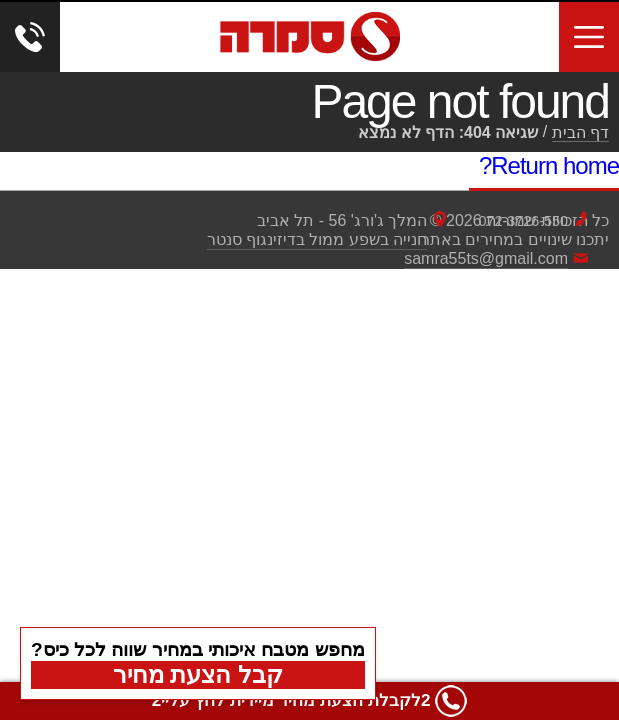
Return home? (549, 165)
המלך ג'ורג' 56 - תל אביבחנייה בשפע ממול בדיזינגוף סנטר (317, 230)
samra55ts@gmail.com (486, 258)
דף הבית (580, 132)
